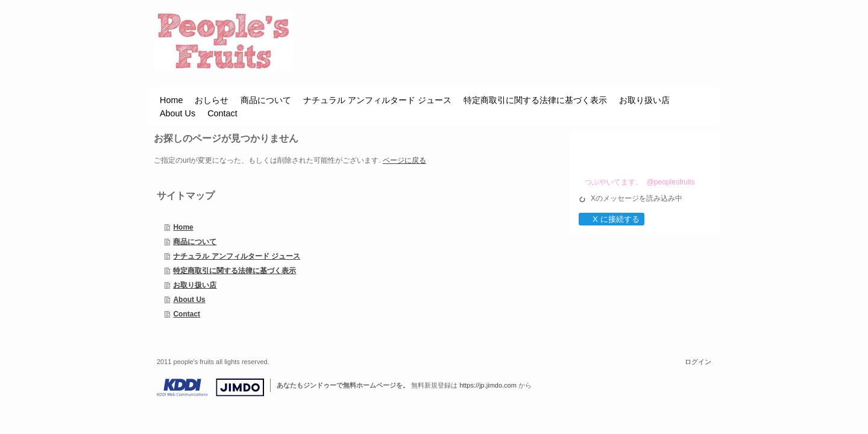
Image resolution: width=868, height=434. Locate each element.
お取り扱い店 (195, 285)
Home (183, 227)
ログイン (698, 362)
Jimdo (210, 388)
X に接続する (611, 219)
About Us (189, 300)
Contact (187, 314)
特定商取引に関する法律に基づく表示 (234, 271)
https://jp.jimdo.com (488, 385)
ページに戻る (404, 160)
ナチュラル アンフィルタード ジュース (237, 256)
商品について (195, 242)
